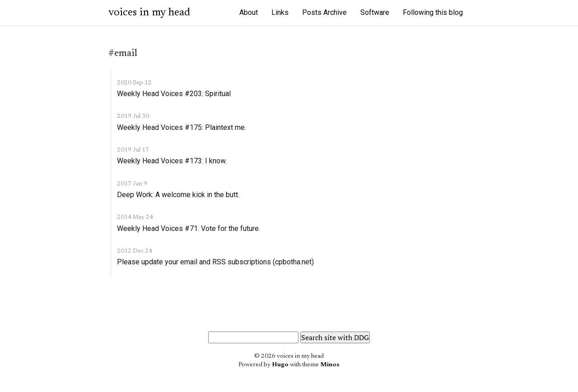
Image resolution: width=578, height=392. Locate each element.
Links (280, 12)
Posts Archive (324, 12)
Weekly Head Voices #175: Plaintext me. (182, 127)
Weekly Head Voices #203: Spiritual (174, 94)
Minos (330, 365)
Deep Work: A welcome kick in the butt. (178, 195)
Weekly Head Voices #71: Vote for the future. (189, 228)
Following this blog (433, 12)
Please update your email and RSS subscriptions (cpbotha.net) (215, 262)
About (249, 12)
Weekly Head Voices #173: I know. (172, 161)
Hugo (280, 365)
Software (375, 12)
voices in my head (149, 13)
